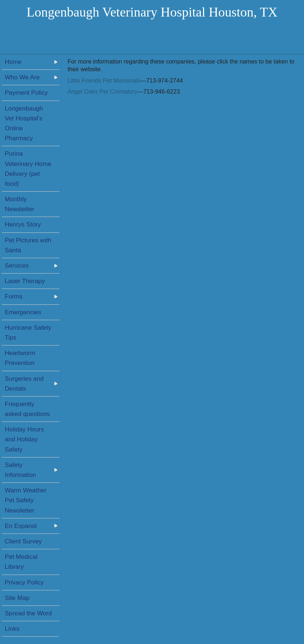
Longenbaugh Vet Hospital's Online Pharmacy (24, 124)
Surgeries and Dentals (24, 384)
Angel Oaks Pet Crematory (102, 92)
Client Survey (23, 541)
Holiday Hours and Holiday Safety (24, 439)
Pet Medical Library (21, 562)
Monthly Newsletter (19, 204)
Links (12, 629)
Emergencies (23, 312)
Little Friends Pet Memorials (104, 81)
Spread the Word (28, 613)
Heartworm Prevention (20, 358)
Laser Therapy (25, 281)
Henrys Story (23, 225)
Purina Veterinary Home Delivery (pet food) (28, 169)
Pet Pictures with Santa (28, 245)
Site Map (17, 598)
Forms (14, 296)
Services (17, 266)
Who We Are (22, 77)
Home (13, 62)
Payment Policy (26, 93)
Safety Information (20, 470)
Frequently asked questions (27, 409)
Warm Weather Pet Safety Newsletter (26, 500)
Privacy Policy (24, 583)
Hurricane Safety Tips (28, 333)
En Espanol (21, 526)
